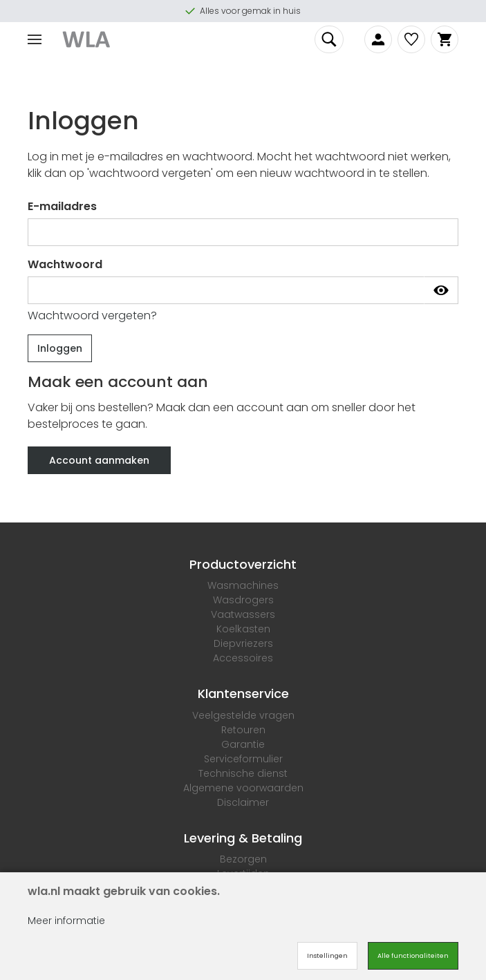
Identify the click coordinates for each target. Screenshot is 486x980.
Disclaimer (243, 802)
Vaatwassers (243, 614)
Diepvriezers (243, 643)
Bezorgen (243, 859)
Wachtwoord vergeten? (92, 315)
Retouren (243, 730)
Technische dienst (243, 773)
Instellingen (327, 956)
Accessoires (243, 658)
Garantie (243, 744)
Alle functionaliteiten (413, 956)
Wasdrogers (243, 600)
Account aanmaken (99, 460)
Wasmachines (243, 585)
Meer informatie (66, 921)
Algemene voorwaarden (243, 788)
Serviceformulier (243, 759)
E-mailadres (62, 206)
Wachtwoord (65, 264)
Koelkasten (243, 629)
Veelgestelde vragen (243, 715)
